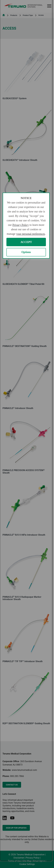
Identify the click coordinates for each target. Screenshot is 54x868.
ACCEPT (26, 242)
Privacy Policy (21, 225)
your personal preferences (30, 234)
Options (26, 252)
